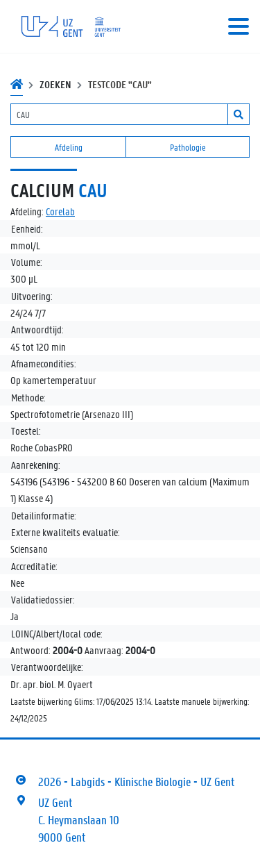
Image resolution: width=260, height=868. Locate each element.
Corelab (60, 211)
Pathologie (188, 147)
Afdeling (69, 147)
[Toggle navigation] (239, 26)
